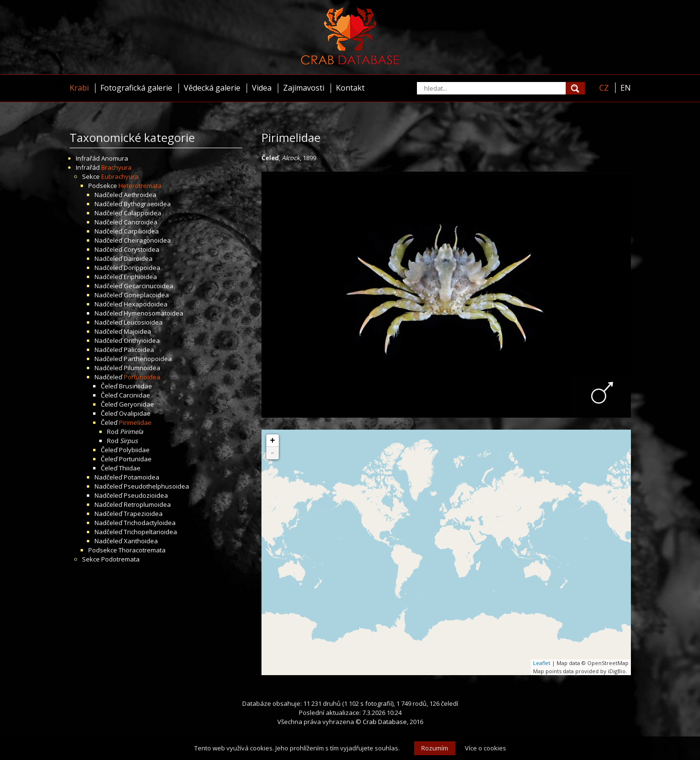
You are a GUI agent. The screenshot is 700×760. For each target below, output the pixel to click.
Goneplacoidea (146, 295)
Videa (262, 88)
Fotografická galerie (136, 88)
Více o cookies (486, 748)
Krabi (79, 88)
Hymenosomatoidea (154, 313)
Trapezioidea (143, 514)
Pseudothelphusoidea (156, 486)
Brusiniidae (136, 386)
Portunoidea (142, 377)
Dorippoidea (142, 268)
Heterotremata (140, 186)
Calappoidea (142, 213)
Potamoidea (142, 477)
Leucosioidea (143, 322)
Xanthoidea (141, 541)
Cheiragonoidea (147, 240)
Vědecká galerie (212, 88)
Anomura (115, 158)
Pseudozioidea (146, 495)
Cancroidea (141, 222)
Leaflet (542, 663)
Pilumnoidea (142, 368)
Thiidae (130, 468)
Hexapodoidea (146, 304)
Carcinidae (135, 395)
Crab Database (385, 722)
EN (626, 88)
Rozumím (435, 748)
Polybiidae (134, 450)
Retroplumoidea (147, 504)
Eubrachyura (120, 176)
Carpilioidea (141, 231)
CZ (604, 88)
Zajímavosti (304, 88)
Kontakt (350, 88)
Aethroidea (140, 195)
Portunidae (135, 459)
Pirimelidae (135, 422)
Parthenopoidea (148, 359)
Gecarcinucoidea (148, 286)
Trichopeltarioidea (150, 532)
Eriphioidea (140, 277)
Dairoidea (138, 258)
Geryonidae (136, 404)
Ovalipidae (135, 413)
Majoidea (137, 331)
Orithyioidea (142, 340)
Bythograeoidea (147, 204)
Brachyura (116, 167)
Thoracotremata (142, 550)
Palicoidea (139, 350)
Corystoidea (142, 249)
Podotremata (120, 559)
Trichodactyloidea (150, 523)
